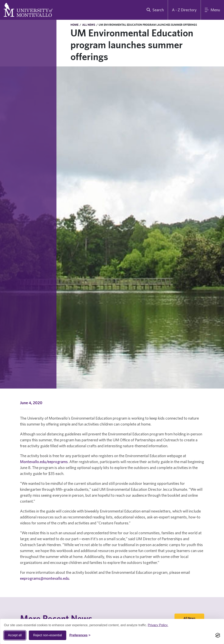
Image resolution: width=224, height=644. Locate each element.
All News (89, 25)
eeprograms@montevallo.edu (45, 578)
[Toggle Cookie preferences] (80, 635)
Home (74, 25)
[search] (154, 10)
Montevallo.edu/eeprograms (44, 462)
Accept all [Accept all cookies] (15, 635)
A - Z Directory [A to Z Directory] (184, 10)
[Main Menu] (212, 10)
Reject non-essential (47, 635)
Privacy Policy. (158, 625)
